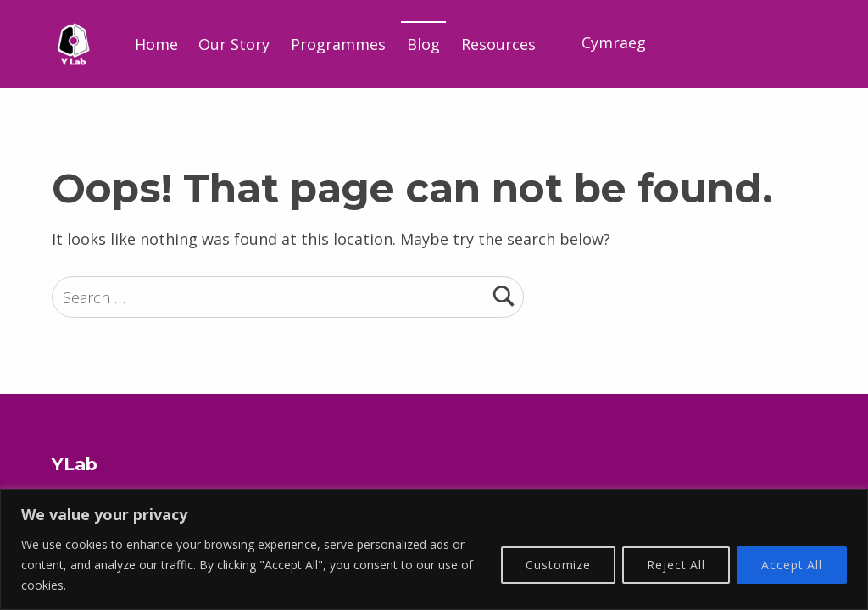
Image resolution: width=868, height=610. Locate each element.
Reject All (676, 565)
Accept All (792, 565)
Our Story (234, 44)
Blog (423, 44)
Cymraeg (614, 42)
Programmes (338, 44)
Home (156, 44)
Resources (498, 44)
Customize (558, 565)
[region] (434, 549)
